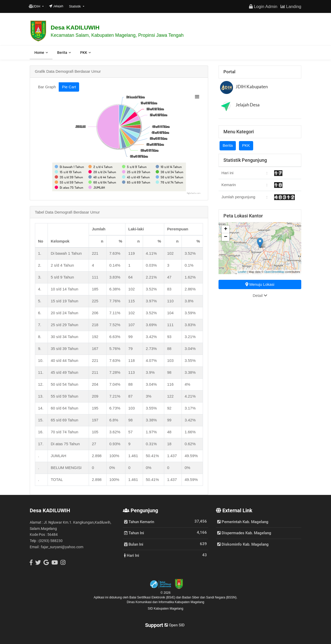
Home (39, 53)
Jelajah (56, 6)
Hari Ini (132, 555)
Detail (260, 295)
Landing (291, 6)
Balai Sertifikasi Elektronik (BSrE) (153, 597)
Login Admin (263, 6)
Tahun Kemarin (139, 522)
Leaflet (242, 272)
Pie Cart (69, 87)
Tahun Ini (134, 533)
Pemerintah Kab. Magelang (243, 522)
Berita (62, 53)
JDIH (35, 6)
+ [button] (226, 229)
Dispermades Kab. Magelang (244, 533)
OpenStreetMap (274, 272)
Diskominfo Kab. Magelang (243, 544)
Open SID (175, 625)
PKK (84, 53)
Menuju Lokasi (260, 284)
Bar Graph (47, 87)
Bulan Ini (134, 544)
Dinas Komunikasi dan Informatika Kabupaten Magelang (165, 602)
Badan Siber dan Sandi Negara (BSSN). (210, 597)
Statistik (76, 6)
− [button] (226, 237)
